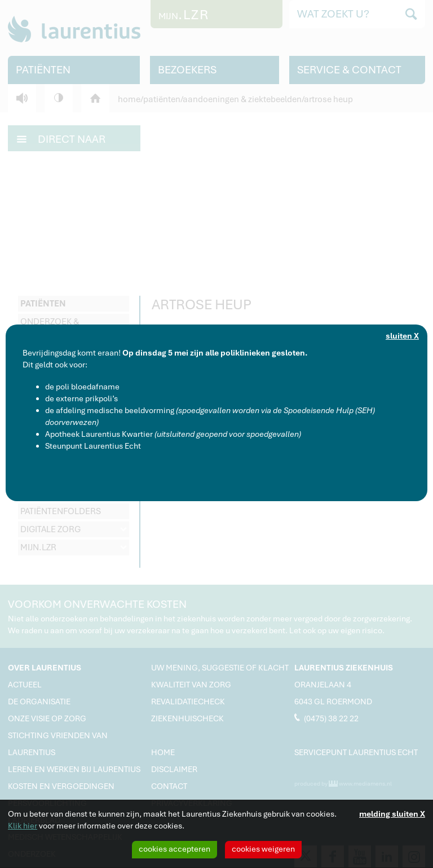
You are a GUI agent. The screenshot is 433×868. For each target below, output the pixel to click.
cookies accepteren (174, 849)
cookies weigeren (263, 849)
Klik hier (23, 826)
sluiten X (402, 336)
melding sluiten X (392, 814)
